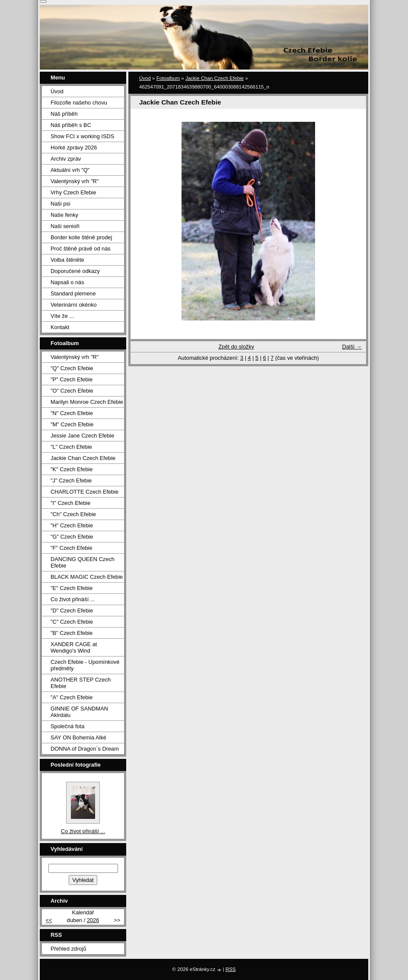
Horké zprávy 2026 (74, 147)
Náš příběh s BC (71, 125)
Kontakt (60, 327)
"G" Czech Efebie (72, 537)
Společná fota (67, 726)
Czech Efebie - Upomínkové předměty (85, 665)
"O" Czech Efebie (72, 391)
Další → (352, 347)
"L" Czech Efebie (71, 447)
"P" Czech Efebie (72, 379)
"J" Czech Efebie (71, 480)
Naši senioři (65, 226)
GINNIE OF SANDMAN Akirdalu (79, 712)
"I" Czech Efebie (70, 503)
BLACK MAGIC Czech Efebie (87, 577)
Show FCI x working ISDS (82, 136)
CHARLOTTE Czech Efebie (84, 492)
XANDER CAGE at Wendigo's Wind (74, 647)
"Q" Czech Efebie (72, 368)
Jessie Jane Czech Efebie (82, 436)
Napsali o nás (67, 282)
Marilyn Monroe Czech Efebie (87, 402)
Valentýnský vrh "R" (75, 181)
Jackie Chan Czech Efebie (215, 78)
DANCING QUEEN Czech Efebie (83, 562)
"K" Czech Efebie (72, 469)
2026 (93, 920)
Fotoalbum (168, 78)
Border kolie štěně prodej (81, 237)
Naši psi (61, 204)
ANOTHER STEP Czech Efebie (81, 683)
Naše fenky (64, 215)
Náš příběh (64, 114)
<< (49, 920)
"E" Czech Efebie (72, 588)
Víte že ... (62, 316)
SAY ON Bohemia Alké (78, 737)
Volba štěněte (67, 260)
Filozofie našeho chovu (79, 103)
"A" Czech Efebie (72, 697)
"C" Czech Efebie (72, 622)
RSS (231, 969)
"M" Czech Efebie (72, 424)
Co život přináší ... (73, 599)
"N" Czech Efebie (72, 413)
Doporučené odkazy (75, 271)
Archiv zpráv (66, 159)
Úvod (145, 78)
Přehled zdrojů (69, 949)
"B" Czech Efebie (72, 633)
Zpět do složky (236, 347)
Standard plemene (73, 293)
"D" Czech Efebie (72, 611)
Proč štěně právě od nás (81, 249)
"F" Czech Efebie (72, 548)
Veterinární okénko (74, 305)
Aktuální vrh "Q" (70, 170)
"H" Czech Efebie (72, 525)
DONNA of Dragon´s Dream (85, 749)
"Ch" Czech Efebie (73, 514)
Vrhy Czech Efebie (73, 192)
